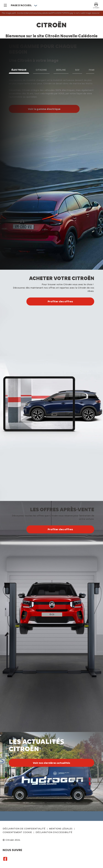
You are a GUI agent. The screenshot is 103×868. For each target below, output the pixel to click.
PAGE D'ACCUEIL (21, 5)
